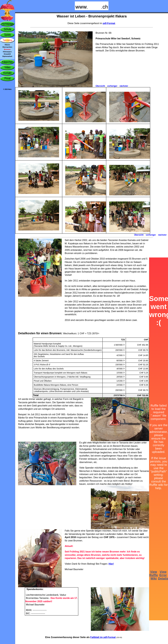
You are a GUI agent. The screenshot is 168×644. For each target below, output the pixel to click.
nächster (124, 86)
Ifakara (7, 45)
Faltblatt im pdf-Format (103, 637)
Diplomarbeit (7, 56)
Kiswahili (7, 54)
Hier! (111, 564)
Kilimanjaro (7, 52)
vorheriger (112, 86)
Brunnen (7, 49)
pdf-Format (109, 23)
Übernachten (7, 47)
